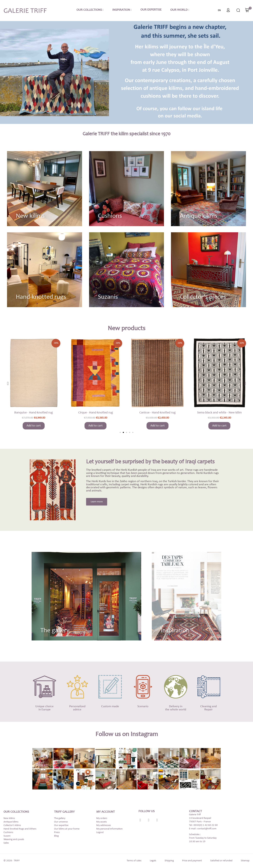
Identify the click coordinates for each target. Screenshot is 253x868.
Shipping (169, 861)
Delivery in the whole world (176, 708)
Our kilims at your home (67, 829)
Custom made (110, 706)
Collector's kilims (12, 825)
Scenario (143, 706)
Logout (100, 832)
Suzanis (108, 297)
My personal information (109, 829)
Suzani (7, 836)
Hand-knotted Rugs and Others (20, 829)
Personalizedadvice (77, 708)
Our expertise (61, 825)
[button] (120, 432)
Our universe (61, 822)
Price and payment (192, 861)
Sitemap (245, 861)
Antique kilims (199, 216)
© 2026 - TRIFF (12, 861)
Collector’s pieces (203, 297)
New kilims (30, 216)
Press (57, 832)
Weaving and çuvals (14, 839)
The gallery (60, 818)
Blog (56, 836)
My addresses (104, 825)
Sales (6, 843)
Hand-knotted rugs (41, 297)
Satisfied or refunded (221, 861)
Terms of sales (134, 861)
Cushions (110, 216)
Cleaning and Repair (208, 708)
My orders (102, 818)
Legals (153, 861)
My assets (102, 822)
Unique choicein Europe (44, 708)
